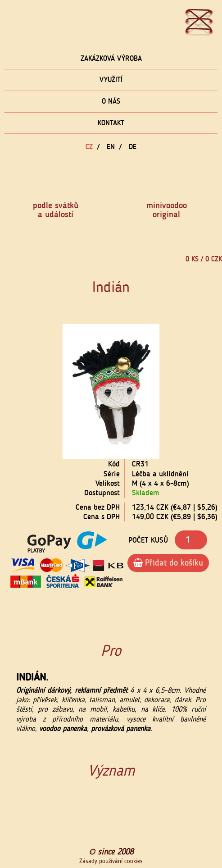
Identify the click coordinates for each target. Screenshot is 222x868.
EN (111, 147)
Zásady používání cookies (111, 861)
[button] (40, 392)
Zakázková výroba (111, 58)
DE (133, 147)
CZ (89, 147)
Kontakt (111, 123)
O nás (111, 101)
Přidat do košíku (168, 563)
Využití (111, 80)
